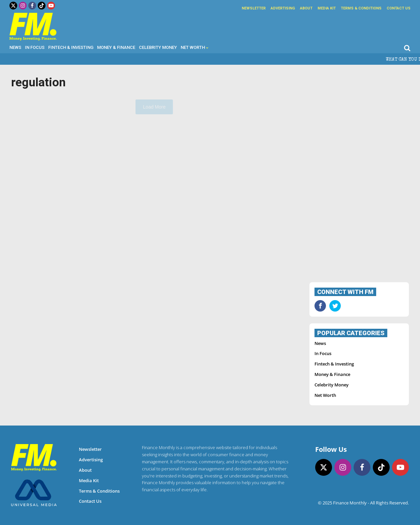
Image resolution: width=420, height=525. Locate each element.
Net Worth (194, 47)
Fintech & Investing (71, 47)
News (15, 47)
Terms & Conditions (361, 8)
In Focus (35, 47)
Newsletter (254, 8)
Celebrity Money (158, 47)
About (306, 8)
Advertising (283, 8)
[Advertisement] (359, 174)
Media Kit (327, 8)
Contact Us (399, 8)
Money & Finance (116, 47)
